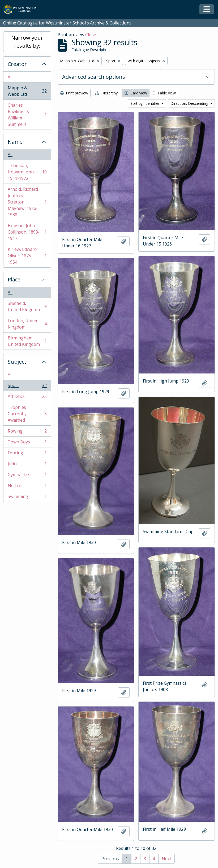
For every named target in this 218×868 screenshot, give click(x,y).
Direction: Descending (190, 103)
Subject (17, 362)
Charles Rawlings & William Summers (27, 115)
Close (91, 35)
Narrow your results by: (27, 42)
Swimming (27, 497)
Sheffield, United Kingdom (27, 306)
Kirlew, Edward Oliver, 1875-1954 (27, 256)
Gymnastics (27, 476)
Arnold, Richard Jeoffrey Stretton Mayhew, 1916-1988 (27, 202)
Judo (27, 465)
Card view (136, 93)
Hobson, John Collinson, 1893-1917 (27, 232)
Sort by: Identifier (146, 103)
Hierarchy (106, 93)
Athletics (27, 398)
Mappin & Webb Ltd (27, 91)
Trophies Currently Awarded (27, 414)
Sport (27, 387)
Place (14, 279)
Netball (27, 487)
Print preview (74, 93)
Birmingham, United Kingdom (27, 341)
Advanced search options (94, 77)
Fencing (27, 454)
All (10, 77)
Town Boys (27, 443)
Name (15, 142)
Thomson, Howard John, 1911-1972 (27, 172)
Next (166, 859)
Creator (17, 64)
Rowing (27, 432)
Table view (164, 93)
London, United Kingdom (27, 324)
